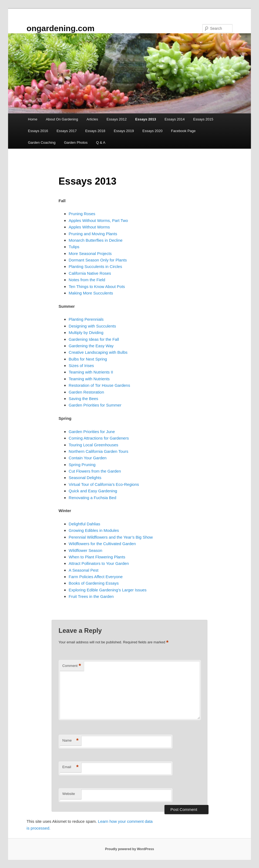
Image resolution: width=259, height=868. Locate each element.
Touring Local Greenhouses (93, 445)
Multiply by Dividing (86, 333)
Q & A (101, 143)
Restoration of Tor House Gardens (99, 385)
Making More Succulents (91, 293)
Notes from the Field (87, 280)
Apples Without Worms (89, 227)
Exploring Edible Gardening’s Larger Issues (107, 590)
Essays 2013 (146, 119)
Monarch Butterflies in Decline (95, 240)
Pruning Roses (82, 214)
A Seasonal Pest (83, 570)
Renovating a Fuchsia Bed (92, 498)
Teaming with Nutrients (89, 379)
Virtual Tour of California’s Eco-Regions (104, 484)
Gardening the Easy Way (91, 346)
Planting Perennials (86, 319)
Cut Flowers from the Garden (95, 471)
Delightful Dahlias (84, 524)
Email (70, 767)
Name (70, 741)
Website (69, 794)
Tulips (74, 247)
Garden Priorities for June (92, 432)
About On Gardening (62, 119)
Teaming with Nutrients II (91, 372)
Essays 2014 (174, 119)
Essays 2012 (117, 119)
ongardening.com (60, 28)
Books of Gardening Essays (94, 583)
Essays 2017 (66, 131)
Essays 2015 (203, 119)
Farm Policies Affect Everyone (96, 577)
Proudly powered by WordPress (129, 849)
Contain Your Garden (88, 458)
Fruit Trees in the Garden (91, 596)
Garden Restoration (86, 392)
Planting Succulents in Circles (95, 266)
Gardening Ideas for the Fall (94, 339)
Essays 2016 (38, 131)
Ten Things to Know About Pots (97, 286)
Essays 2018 (95, 131)
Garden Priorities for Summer (95, 405)
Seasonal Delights (85, 478)
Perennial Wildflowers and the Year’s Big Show (111, 537)
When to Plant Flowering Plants (97, 557)
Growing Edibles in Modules (94, 530)
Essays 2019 (124, 131)
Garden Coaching (42, 143)
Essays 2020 (152, 131)
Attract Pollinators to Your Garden (99, 563)
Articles (92, 119)
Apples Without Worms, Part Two (98, 220)
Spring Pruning (82, 465)
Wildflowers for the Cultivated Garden (102, 544)
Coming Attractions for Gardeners (99, 438)
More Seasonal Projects (90, 253)
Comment (72, 666)
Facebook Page (183, 131)
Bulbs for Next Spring (88, 359)
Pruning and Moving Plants (93, 234)
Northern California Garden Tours (98, 451)
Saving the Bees (83, 399)
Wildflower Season (85, 550)
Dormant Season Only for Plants (98, 260)
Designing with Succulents (92, 326)
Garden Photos (76, 143)
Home (33, 119)
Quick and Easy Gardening (93, 491)
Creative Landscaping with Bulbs (98, 352)
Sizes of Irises (81, 366)
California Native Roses (90, 273)
